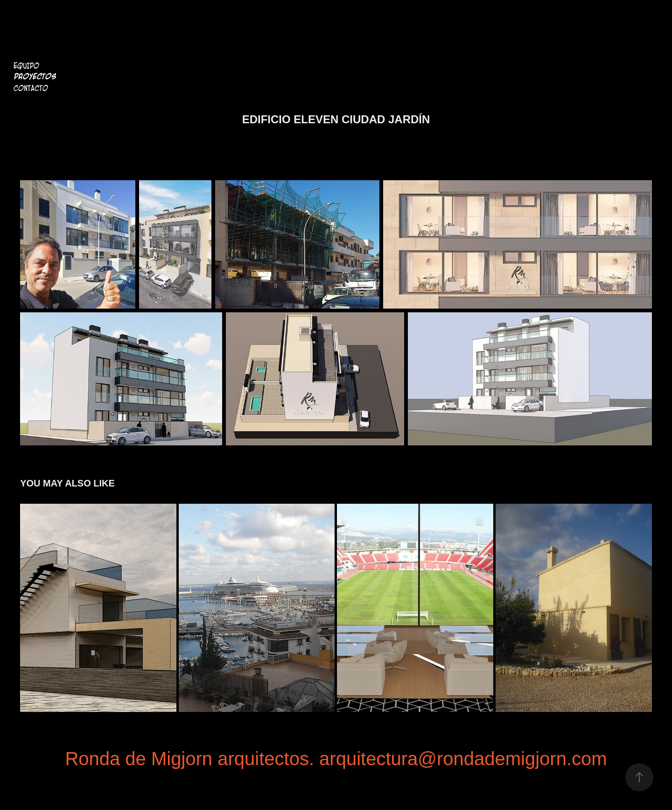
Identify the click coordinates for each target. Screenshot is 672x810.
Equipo (26, 66)
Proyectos (35, 77)
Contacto (31, 88)
